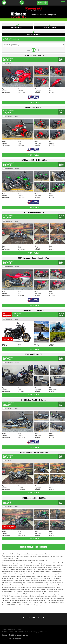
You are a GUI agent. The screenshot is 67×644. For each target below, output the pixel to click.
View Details (34, 103)
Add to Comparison (12, 64)
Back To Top (34, 618)
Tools (43, 3)
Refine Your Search (12, 39)
